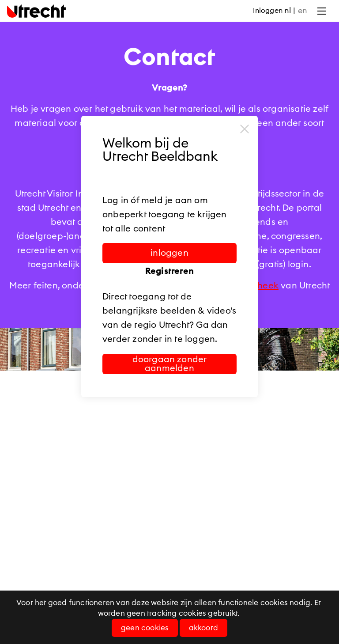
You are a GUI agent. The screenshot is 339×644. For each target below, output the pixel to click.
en (303, 11)
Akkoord (203, 628)
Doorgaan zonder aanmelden (170, 364)
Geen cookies (145, 628)
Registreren (169, 271)
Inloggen (268, 11)
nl (288, 11)
